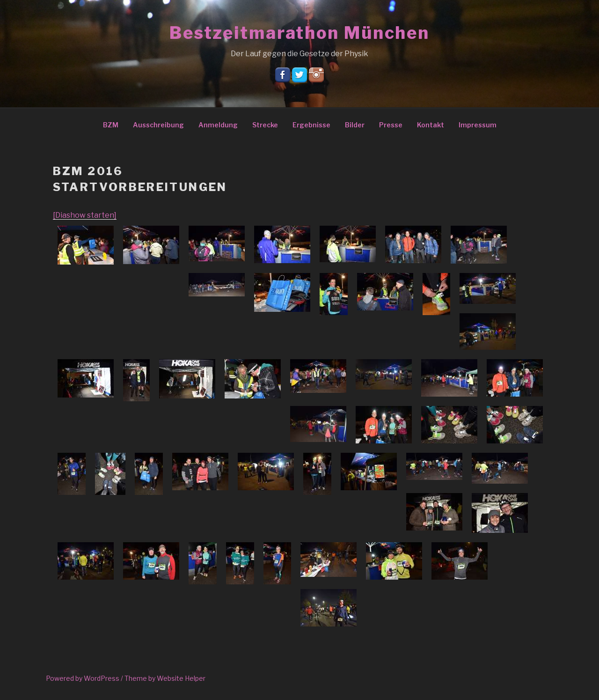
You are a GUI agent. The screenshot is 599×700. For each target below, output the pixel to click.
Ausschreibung (158, 125)
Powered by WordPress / (85, 678)
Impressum (478, 125)
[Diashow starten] (85, 215)
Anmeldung (218, 125)
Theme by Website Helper (165, 678)
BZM (111, 125)
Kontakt (431, 125)
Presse (391, 125)
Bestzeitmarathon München (299, 33)
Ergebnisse (311, 125)
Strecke (265, 125)
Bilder (355, 125)
